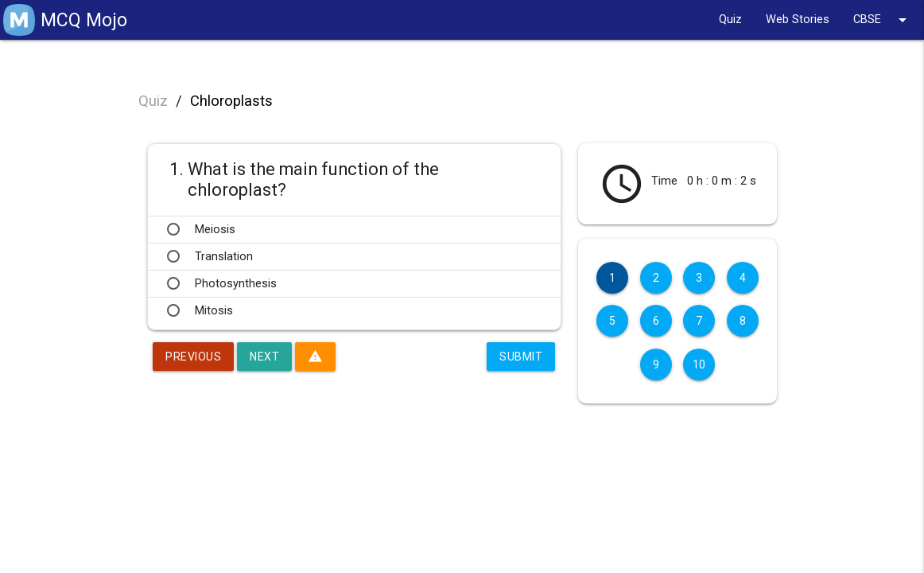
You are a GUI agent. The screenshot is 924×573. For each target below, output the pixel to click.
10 (699, 364)
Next (264, 357)
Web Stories (798, 19)
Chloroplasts (231, 101)
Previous (193, 357)
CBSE (883, 20)
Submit (521, 357)
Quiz (730, 19)
